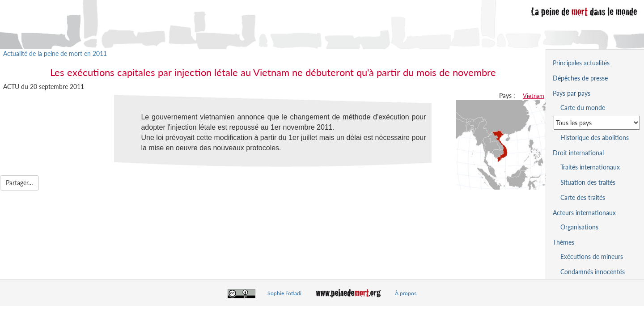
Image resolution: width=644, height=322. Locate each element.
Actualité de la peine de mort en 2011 (55, 53)
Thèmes (563, 242)
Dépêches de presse (580, 78)
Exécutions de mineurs (592, 256)
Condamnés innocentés (593, 272)
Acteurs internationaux (584, 213)
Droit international (578, 153)
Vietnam (534, 96)
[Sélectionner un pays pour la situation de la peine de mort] (597, 123)
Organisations (579, 227)
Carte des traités (583, 197)
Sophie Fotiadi (284, 293)
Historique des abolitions (595, 138)
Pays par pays (572, 93)
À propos (406, 293)
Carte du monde (583, 108)
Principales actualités (581, 63)
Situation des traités (588, 182)
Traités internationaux (590, 167)
